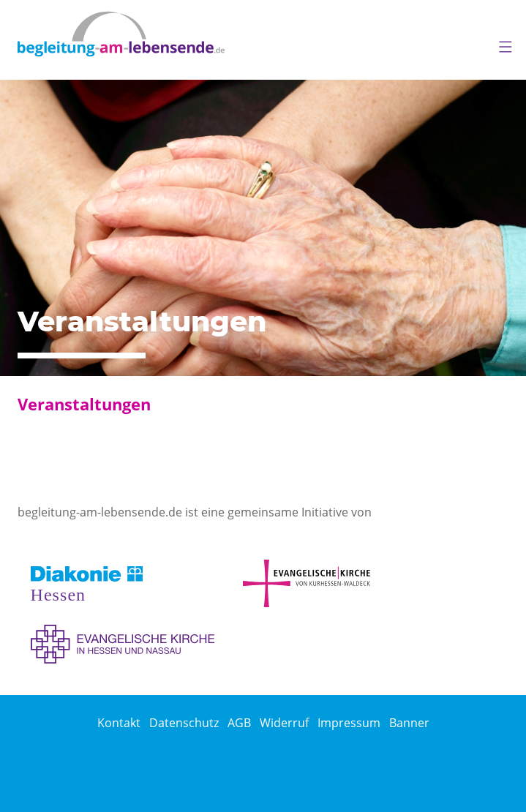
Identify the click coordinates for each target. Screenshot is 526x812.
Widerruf (284, 723)
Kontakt (119, 723)
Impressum (349, 723)
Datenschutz (184, 723)
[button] (500, 44)
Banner (409, 723)
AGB (239, 723)
